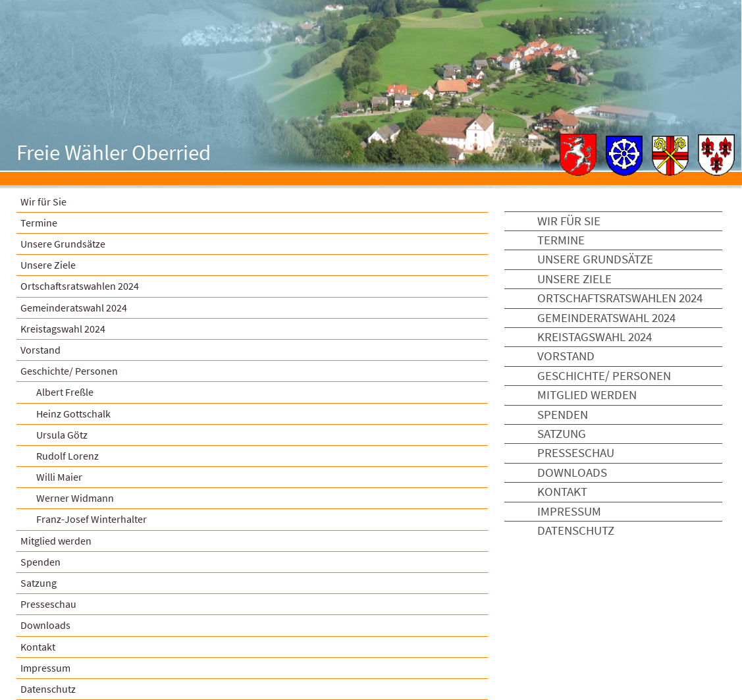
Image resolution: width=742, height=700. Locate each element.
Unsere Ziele (48, 265)
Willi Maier (59, 477)
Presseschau (48, 604)
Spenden (40, 562)
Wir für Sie (43, 202)
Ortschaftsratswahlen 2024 (80, 286)
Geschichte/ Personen (69, 371)
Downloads (45, 625)
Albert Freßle (65, 392)
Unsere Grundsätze (63, 244)
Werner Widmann (75, 498)
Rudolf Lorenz (67, 456)
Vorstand (40, 350)
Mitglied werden (56, 541)
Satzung (39, 583)
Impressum (45, 668)
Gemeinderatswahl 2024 (74, 308)
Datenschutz (576, 530)
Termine (39, 223)
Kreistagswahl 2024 (63, 329)
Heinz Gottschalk (73, 414)
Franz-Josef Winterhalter (92, 519)
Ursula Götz (62, 435)
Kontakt (38, 647)
